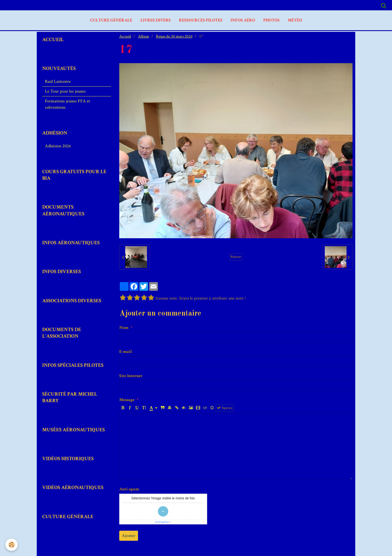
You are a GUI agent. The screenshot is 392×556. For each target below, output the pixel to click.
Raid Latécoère (58, 82)
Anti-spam (129, 489)
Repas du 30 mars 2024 (174, 36)
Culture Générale (111, 20)
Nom (124, 328)
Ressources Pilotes (201, 20)
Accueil (125, 36)
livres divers (156, 20)
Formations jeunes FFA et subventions (68, 104)
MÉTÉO (295, 20)
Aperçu (225, 408)
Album (144, 36)
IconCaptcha (162, 522)
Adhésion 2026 (58, 146)
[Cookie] (12, 545)
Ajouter (129, 536)
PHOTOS (271, 20)
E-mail (125, 352)
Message (127, 400)
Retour (236, 257)
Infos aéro (243, 20)
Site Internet (131, 376)
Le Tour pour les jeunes (65, 91)
